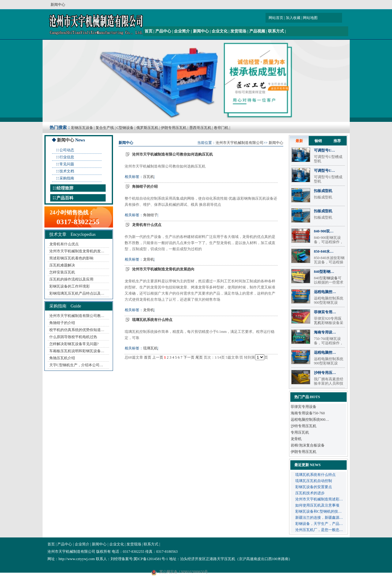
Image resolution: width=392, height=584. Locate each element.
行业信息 (67, 157)
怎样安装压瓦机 (62, 272)
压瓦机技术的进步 (310, 493)
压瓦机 (149, 177)
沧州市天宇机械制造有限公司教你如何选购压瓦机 (172, 154)
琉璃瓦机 (150, 348)
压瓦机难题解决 (62, 265)
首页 (149, 31)
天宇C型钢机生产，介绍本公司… (76, 365)
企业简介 (182, 31)
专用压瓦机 (300, 432)
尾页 (199, 357)
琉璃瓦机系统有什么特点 (152, 320)
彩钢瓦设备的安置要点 (314, 487)
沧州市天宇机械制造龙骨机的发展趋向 (163, 269)
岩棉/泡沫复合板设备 (308, 445)
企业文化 (220, 31)
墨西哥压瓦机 (200, 128)
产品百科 (65, 198)
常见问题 (67, 164)
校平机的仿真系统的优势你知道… (77, 330)
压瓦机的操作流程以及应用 (71, 279)
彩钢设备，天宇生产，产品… (319, 524)
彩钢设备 (330, 278)
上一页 (158, 357)
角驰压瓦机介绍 (62, 358)
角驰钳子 (150, 215)
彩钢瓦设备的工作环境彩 (70, 286)
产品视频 (257, 31)
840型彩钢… (324, 272)
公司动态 (67, 150)
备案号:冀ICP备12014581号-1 (145, 559)
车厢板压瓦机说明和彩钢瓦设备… (77, 351)
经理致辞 (65, 188)
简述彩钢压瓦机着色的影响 (71, 258)
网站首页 (276, 18)
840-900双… (324, 231)
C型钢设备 (125, 128)
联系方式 (276, 31)
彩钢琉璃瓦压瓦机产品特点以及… (77, 293)
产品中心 (163, 31)
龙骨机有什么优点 (64, 244)
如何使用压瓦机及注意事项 (317, 505)
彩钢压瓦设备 (82, 128)
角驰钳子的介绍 (62, 323)
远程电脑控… (325, 292)
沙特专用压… (325, 373)
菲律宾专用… (325, 312)
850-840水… (324, 251)
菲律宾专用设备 (303, 407)
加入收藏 (293, 18)
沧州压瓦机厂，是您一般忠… (319, 530)
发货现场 (238, 31)
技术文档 (67, 171)
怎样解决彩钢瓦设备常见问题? (74, 344)
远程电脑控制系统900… (310, 420)
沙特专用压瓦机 (303, 426)
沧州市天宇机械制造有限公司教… (77, 316)
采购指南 (67, 178)
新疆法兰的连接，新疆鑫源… (319, 518)
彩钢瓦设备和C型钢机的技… (318, 511)
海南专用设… (325, 332)
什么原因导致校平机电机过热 (73, 337)
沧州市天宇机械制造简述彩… (319, 499)
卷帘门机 (221, 128)
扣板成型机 (323, 191)
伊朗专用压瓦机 (174, 128)
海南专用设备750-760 (308, 413)
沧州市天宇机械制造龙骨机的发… (77, 251)
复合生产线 (105, 128)
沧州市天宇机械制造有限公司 (239, 143)
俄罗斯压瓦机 (147, 128)
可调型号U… (324, 150)
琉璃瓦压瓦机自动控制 (314, 481)
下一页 (189, 357)
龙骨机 (149, 259)
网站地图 (310, 18)
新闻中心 (201, 31)
